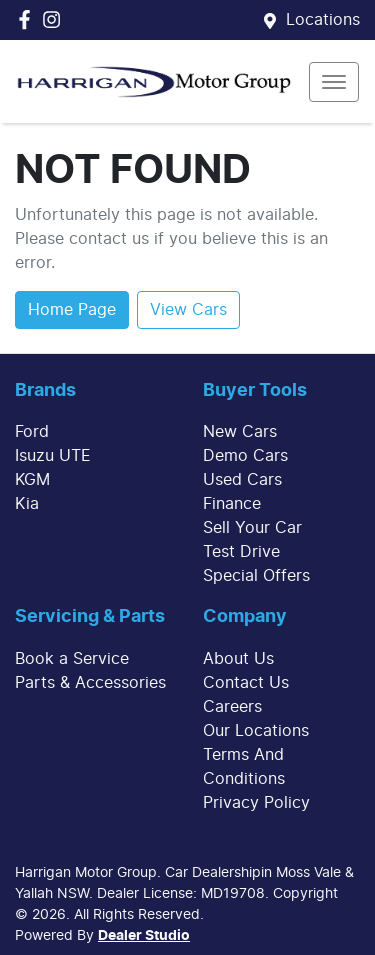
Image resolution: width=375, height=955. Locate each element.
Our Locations (256, 731)
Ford (32, 432)
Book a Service (72, 659)
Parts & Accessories (90, 683)
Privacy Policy (256, 803)
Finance (232, 504)
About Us (238, 659)
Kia (27, 504)
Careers (232, 707)
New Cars (240, 432)
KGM (32, 480)
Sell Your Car (252, 528)
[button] (334, 82)
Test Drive (241, 552)
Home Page (72, 310)
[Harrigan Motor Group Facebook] (28, 19)
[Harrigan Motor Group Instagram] (55, 19)
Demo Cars (245, 456)
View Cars (188, 310)
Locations (323, 20)
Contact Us (246, 683)
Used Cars (242, 480)
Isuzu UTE (53, 456)
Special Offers (256, 576)
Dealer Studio (144, 936)
